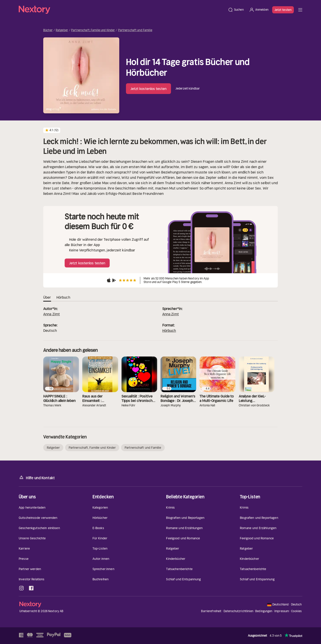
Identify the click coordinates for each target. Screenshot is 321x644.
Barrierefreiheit (211, 611)
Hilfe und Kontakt (37, 478)
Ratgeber (62, 30)
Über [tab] (47, 297)
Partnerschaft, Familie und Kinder (93, 30)
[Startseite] (122, 10)
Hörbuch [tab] (63, 297)
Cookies (296, 611)
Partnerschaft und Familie (135, 30)
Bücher (48, 30)
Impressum (282, 611)
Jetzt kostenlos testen (148, 89)
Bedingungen (264, 611)
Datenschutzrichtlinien (238, 611)
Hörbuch (169, 330)
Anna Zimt (51, 314)
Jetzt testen (283, 10)
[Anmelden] (259, 10)
